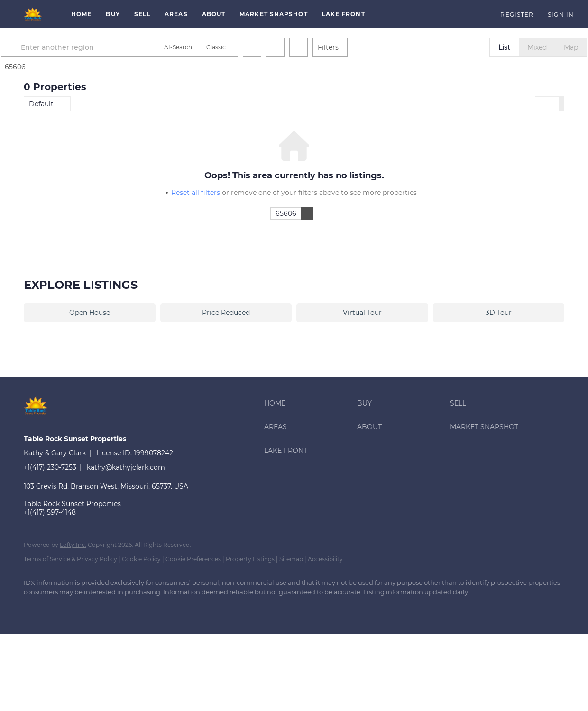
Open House (90, 313)
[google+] (63, 608)
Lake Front (344, 14)
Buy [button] (113, 14)
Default (41, 104)
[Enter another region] (108, 47)
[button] (33, 14)
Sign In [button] (561, 14)
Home (81, 14)
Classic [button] (239, 47)
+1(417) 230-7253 (50, 467)
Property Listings (250, 559)
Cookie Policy (141, 559)
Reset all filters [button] (196, 193)
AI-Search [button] (201, 47)
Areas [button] (176, 14)
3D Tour (499, 313)
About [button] (214, 14)
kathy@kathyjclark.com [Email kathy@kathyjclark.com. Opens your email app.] (126, 467)
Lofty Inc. (73, 545)
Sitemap (291, 559)
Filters (351, 47)
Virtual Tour (362, 313)
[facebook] (35, 608)
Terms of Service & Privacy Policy (70, 559)
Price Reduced (226, 313)
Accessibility (325, 559)
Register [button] (517, 14)
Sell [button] (142, 14)
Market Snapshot (274, 14)
